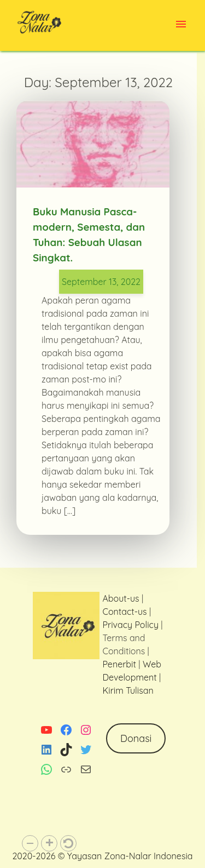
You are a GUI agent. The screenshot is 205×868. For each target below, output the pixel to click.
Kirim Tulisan (128, 690)
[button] (30, 843)
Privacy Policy (130, 625)
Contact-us (124, 612)
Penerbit (119, 664)
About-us (121, 598)
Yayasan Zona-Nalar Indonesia (130, 856)
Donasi (136, 738)
